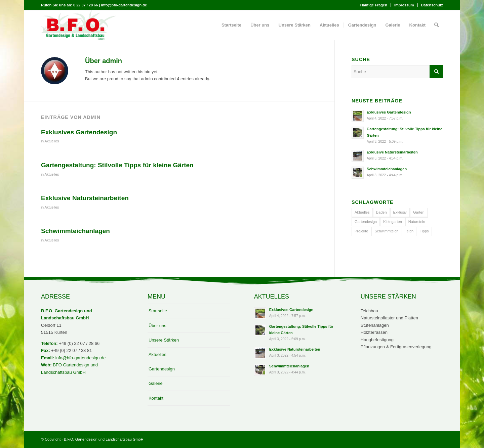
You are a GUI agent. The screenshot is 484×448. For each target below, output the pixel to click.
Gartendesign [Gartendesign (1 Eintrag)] (366, 222)
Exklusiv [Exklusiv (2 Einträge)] (400, 212)
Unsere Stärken (164, 340)
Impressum (404, 5)
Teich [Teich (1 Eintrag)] (409, 231)
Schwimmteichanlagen (75, 231)
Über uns (157, 326)
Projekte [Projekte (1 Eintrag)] (361, 231)
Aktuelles (52, 141)
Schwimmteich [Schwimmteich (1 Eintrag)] (386, 231)
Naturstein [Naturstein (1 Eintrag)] (417, 222)
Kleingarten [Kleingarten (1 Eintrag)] (393, 222)
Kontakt (156, 398)
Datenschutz (432, 5)
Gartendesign (162, 369)
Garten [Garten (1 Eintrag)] (419, 212)
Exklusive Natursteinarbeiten (85, 198)
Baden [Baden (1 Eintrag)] (381, 212)
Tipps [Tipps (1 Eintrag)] (424, 231)
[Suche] (436, 25)
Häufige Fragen (374, 5)
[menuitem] (374, 5)
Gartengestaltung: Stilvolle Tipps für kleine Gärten (117, 165)
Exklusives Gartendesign (79, 132)
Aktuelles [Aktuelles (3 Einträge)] (362, 212)
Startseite (158, 311)
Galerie (156, 383)
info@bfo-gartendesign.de (81, 358)
